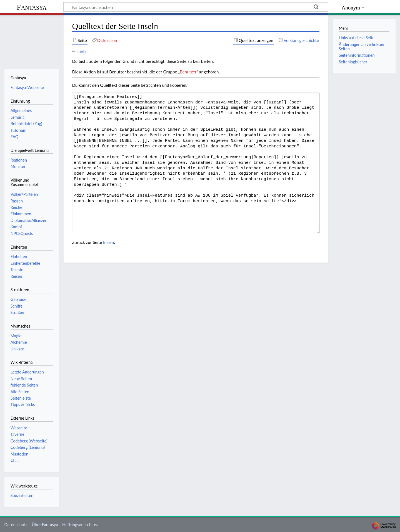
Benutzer (188, 72)
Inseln (81, 51)
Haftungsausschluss (80, 524)
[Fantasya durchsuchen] (196, 7)
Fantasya (32, 7)
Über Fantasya (45, 524)
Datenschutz (16, 524)
